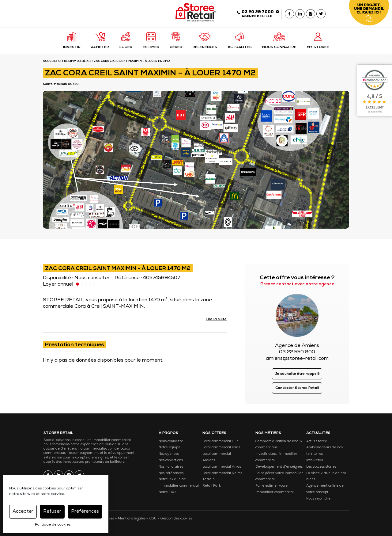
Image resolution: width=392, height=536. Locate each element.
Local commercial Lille (221, 441)
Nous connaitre (171, 441)
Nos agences (169, 454)
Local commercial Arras (222, 467)
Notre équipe (170, 448)
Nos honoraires (171, 467)
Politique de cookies (53, 525)
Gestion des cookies (176, 519)
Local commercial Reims (222, 473)
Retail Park (212, 486)
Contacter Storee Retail (297, 388)
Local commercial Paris (221, 448)
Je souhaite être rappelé (297, 374)
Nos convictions (171, 460)
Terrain (209, 479)
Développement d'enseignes (279, 467)
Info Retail (315, 460)
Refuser (52, 512)
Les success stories (321, 467)
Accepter (23, 512)
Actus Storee (317, 441)
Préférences (85, 512)
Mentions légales (132, 519)
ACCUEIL (49, 61)
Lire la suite (216, 320)
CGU (153, 519)
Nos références (171, 473)
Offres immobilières (75, 61)
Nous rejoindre (318, 499)
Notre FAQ (167, 492)
